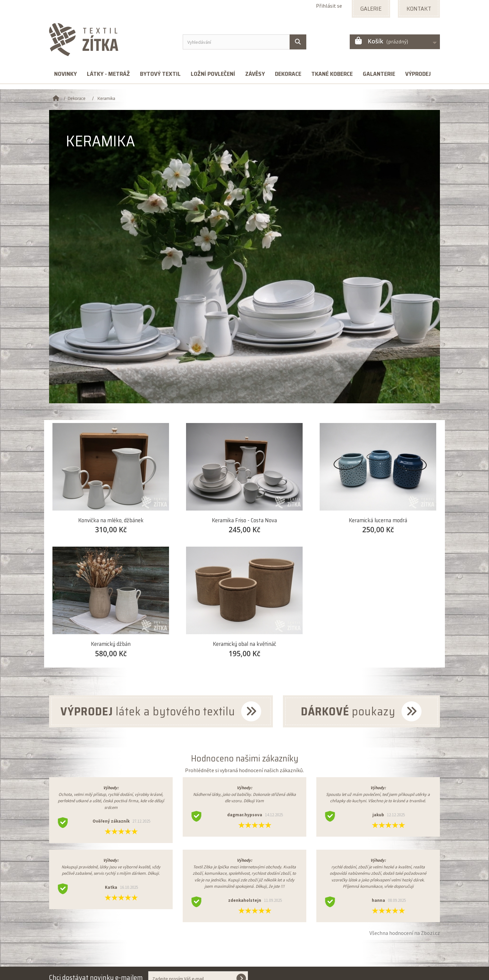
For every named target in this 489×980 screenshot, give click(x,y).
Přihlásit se (329, 6)
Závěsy (255, 74)
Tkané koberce (332, 74)
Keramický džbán (111, 644)
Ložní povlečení (213, 74)
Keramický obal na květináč (244, 644)
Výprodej (418, 74)
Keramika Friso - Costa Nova (244, 520)
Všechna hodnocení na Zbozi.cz (405, 933)
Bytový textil (160, 74)
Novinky (65, 74)
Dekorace (288, 74)
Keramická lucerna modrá (378, 520)
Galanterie (379, 74)
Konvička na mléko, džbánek (111, 520)
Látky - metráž (108, 74)
